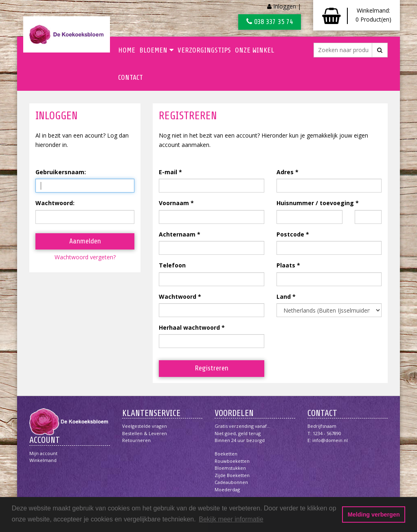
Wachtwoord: (55, 203)
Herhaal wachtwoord (189, 327)
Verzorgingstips (204, 50)
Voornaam (174, 203)
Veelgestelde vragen (145, 426)
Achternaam (177, 234)
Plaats (286, 265)
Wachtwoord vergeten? (85, 257)
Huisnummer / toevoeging (315, 203)
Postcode (290, 234)
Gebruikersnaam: (61, 172)
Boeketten (226, 454)
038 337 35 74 (270, 22)
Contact (131, 77)
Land (284, 297)
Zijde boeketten (232, 475)
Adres (285, 172)
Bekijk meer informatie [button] (231, 519)
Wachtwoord (178, 297)
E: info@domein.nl (328, 440)
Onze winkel (255, 50)
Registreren (212, 368)
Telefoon (172, 265)
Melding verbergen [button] (374, 514)
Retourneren (136, 440)
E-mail (168, 172)
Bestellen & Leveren (145, 433)
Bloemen (156, 50)
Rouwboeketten (232, 461)
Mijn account (43, 453)
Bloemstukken (230, 468)
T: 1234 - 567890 (324, 433)
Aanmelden (85, 241)
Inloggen (285, 6)
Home (127, 50)
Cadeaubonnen (231, 482)
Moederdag (227, 489)
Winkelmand (43, 460)
